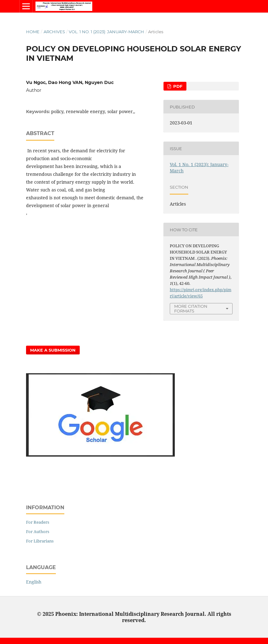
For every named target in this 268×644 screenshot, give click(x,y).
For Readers (38, 522)
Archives (54, 32)
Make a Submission (53, 350)
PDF (177, 86)
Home (33, 32)
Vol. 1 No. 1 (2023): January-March (106, 32)
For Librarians (40, 541)
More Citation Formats (191, 309)
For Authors (38, 531)
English (34, 582)
